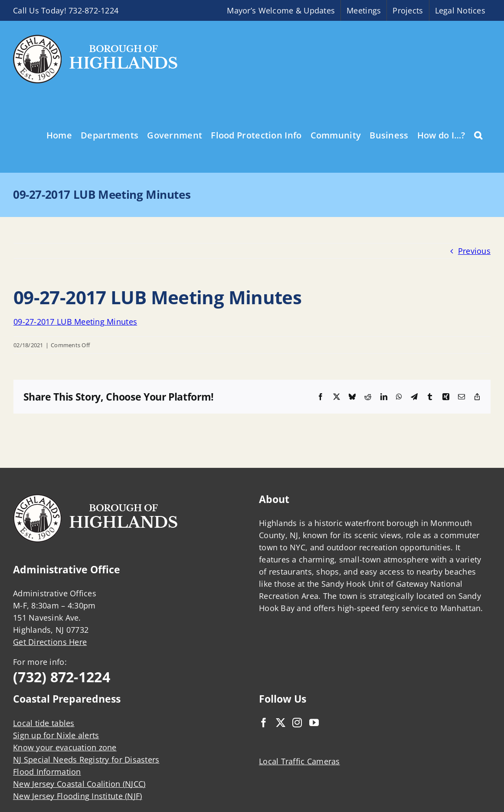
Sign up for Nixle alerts (56, 735)
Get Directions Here (50, 642)
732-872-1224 (93, 10)
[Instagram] (297, 723)
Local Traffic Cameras (299, 761)
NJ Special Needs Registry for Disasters (86, 759)
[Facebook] (264, 723)
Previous (474, 251)
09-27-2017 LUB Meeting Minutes (75, 322)
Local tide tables (44, 723)
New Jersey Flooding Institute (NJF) (77, 796)
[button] (478, 135)
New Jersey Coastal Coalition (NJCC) (79, 784)
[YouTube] (314, 723)
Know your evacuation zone (65, 747)
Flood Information (47, 772)
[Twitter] (281, 723)
